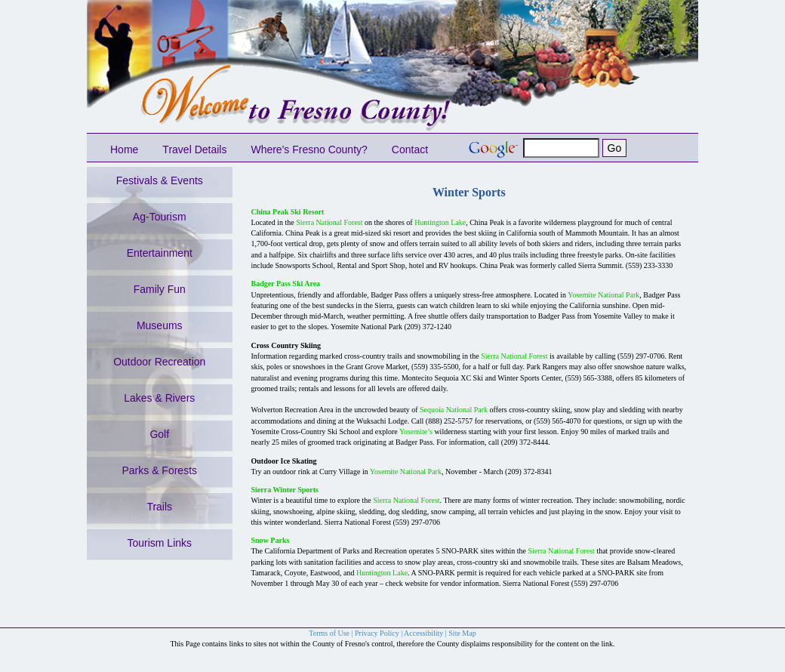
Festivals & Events (160, 180)
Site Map (462, 633)
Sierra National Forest (329, 222)
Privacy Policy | (379, 633)
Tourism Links (159, 543)
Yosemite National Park (603, 295)
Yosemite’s (416, 432)
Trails (159, 507)
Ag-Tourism (160, 217)
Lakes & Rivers (159, 398)
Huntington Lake (440, 222)
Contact (410, 150)
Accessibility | (426, 633)
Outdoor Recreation (159, 362)
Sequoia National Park (454, 410)
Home (124, 150)
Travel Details (194, 150)
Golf (159, 434)
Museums (160, 325)
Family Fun (160, 289)
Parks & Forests (159, 470)
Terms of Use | (332, 633)
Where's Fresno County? (309, 150)
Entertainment (160, 253)
